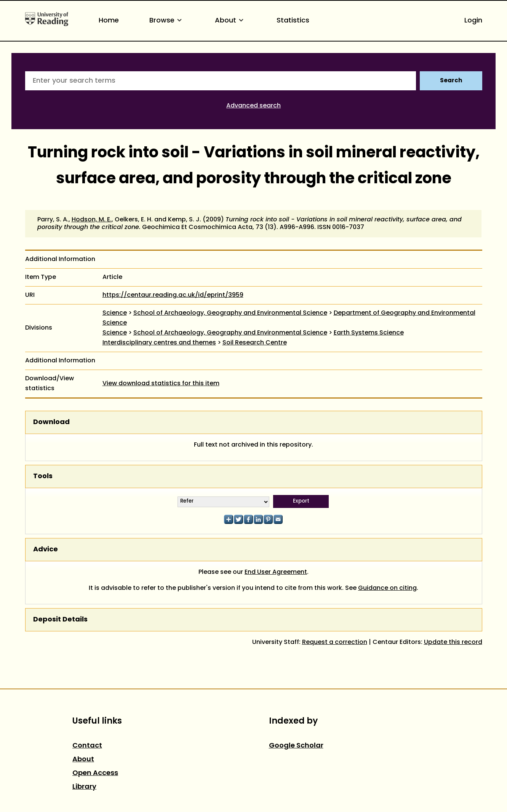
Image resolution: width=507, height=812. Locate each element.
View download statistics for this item (161, 384)
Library (84, 787)
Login (473, 21)
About (230, 21)
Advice (46, 550)
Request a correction (335, 642)
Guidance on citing (387, 588)
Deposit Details (60, 620)
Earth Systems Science (369, 333)
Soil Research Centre (255, 343)
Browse (167, 21)
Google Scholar (296, 746)
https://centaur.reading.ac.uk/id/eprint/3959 (173, 295)
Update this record (453, 642)
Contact (87, 746)
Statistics (293, 21)
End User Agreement (276, 572)
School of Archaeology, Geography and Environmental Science (230, 313)
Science (115, 313)
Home (109, 21)
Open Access (95, 773)
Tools (43, 476)
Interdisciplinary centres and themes (159, 343)
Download (51, 422)
